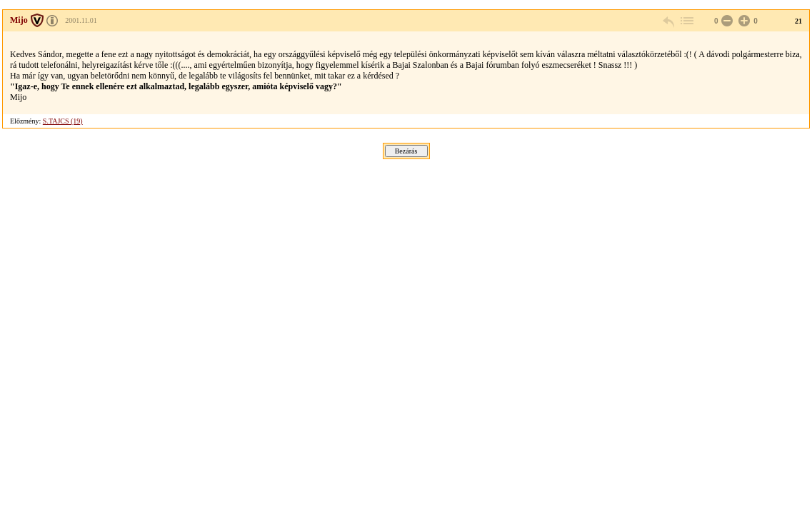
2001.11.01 (81, 20)
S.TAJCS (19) (63, 121)
